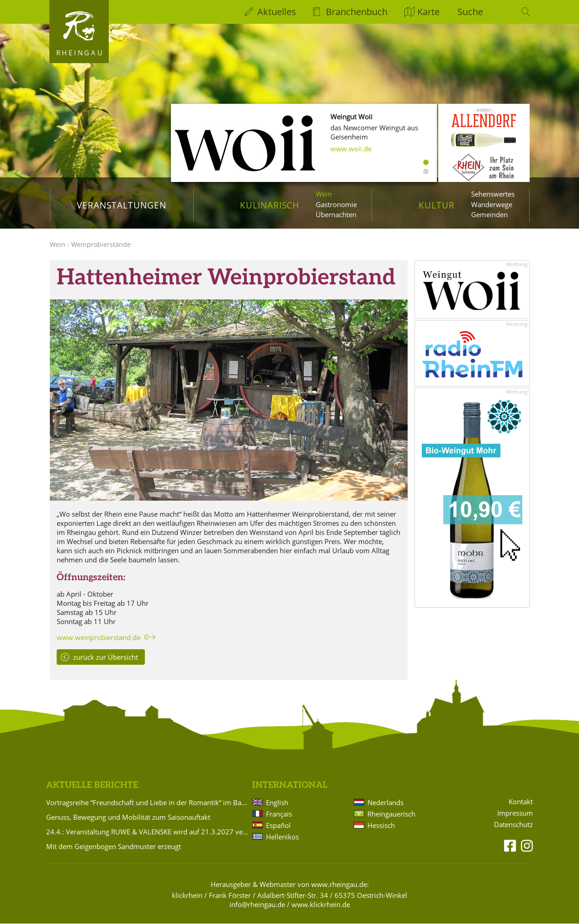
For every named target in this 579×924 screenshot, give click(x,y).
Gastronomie (336, 204)
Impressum (515, 814)
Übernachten (336, 214)
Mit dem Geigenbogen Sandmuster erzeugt (114, 846)
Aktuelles (277, 12)
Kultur (437, 205)
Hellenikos (282, 837)
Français (279, 814)
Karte (428, 12)
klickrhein (187, 895)
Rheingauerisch (391, 814)
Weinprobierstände (101, 245)
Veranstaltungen (121, 205)
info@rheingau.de (257, 904)
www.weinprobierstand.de (98, 638)
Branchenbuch (357, 12)
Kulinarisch (270, 205)
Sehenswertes (493, 194)
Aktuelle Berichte (92, 786)
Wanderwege (492, 204)
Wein (324, 194)
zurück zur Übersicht (106, 657)
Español (278, 825)
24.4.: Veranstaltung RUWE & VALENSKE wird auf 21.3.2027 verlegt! (148, 832)
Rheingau (80, 53)
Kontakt (521, 802)
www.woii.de (351, 149)
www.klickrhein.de (321, 904)
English (277, 802)
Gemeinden (489, 214)
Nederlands (385, 802)
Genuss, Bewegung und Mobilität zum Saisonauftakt (128, 817)
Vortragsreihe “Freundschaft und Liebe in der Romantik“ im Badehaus (148, 802)
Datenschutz (513, 825)
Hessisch (381, 825)
